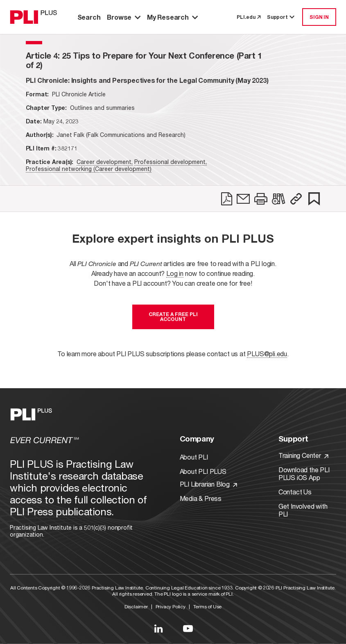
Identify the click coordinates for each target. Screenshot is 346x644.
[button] (296, 199)
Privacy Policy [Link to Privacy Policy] (171, 606)
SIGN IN (319, 17)
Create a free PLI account (173, 317)
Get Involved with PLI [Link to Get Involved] (303, 510)
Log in (175, 273)
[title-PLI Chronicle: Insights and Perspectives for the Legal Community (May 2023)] (147, 80)
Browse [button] (124, 17)
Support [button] (281, 17)
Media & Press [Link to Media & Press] (201, 498)
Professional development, (171, 162)
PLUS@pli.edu (267, 354)
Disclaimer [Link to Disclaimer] (136, 606)
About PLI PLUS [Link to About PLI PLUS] (203, 471)
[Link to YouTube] (188, 628)
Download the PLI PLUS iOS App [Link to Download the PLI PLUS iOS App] (304, 473)
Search (89, 17)
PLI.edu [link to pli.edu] (249, 17)
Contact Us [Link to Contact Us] (295, 492)
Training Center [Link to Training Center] (303, 455)
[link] (227, 199)
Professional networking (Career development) (89, 169)
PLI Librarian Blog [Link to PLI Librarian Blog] (208, 484)
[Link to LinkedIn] (158, 628)
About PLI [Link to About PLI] (194, 457)
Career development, (105, 162)
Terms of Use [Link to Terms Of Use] (208, 606)
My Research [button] (172, 17)
